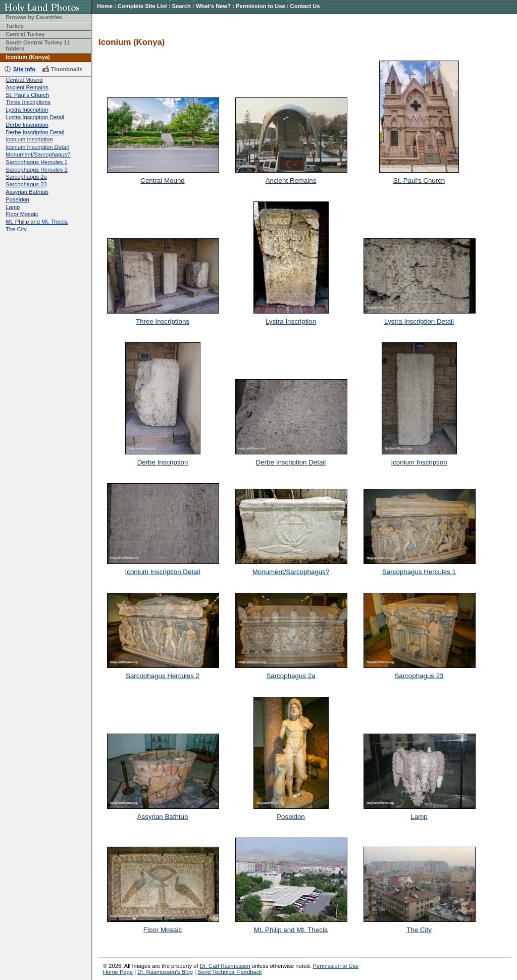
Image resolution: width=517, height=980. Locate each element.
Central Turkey (25, 34)
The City (16, 229)
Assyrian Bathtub (27, 192)
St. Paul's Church (27, 95)
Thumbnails (67, 69)
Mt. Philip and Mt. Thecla (37, 222)
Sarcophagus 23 (26, 184)
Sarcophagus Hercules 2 (37, 170)
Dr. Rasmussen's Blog (165, 972)
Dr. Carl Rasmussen (225, 966)
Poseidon (17, 199)
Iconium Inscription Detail (37, 147)
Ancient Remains (27, 87)
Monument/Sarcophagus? (38, 154)
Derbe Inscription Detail (35, 132)
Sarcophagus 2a (26, 177)
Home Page (118, 972)
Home (105, 6)
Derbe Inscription (27, 125)
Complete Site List (142, 6)
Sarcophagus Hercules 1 (37, 162)
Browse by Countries (34, 17)
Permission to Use (261, 6)
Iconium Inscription (29, 139)
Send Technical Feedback (230, 972)
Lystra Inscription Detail (35, 117)
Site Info (24, 69)
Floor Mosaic (22, 214)
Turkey (15, 26)
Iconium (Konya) (28, 57)
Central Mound (24, 80)
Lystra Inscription (27, 110)
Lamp (13, 207)
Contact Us (305, 6)
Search (182, 6)
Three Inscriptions (28, 102)
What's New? (213, 6)
